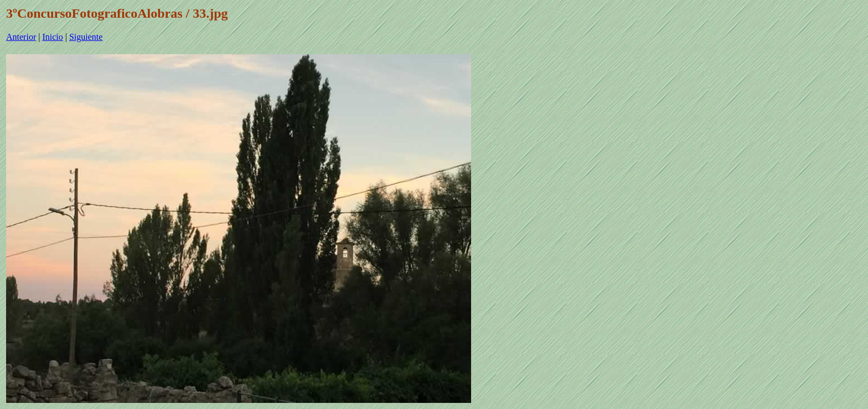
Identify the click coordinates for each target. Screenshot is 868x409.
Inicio (52, 37)
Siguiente (86, 37)
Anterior (21, 37)
